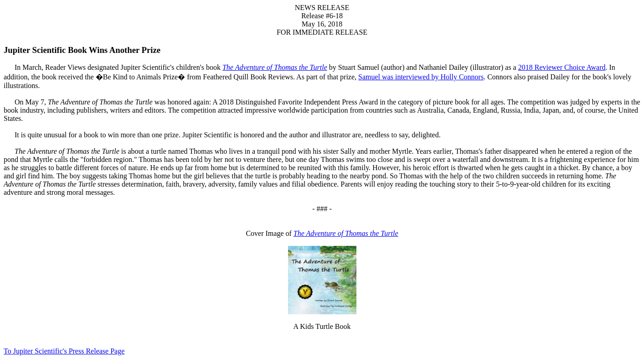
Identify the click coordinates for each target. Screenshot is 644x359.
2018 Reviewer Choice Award (562, 67)
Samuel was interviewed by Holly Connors (421, 77)
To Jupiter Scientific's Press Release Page (64, 351)
